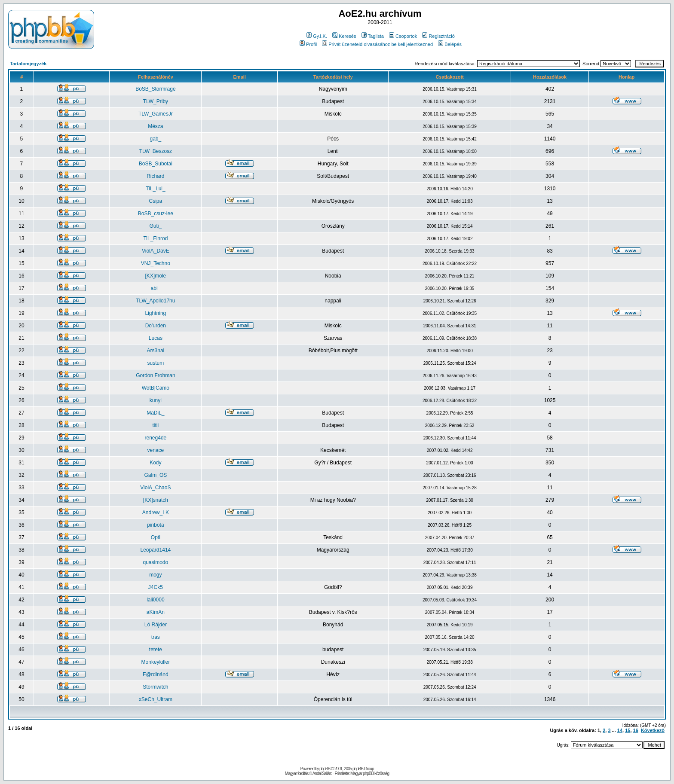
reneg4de (156, 438)
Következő (653, 730)
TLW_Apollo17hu (155, 301)
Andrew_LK (156, 512)
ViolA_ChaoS (155, 488)
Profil (308, 44)
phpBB (325, 769)
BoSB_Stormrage (155, 89)
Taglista (373, 36)
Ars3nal (156, 351)
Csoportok (403, 36)
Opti (156, 537)
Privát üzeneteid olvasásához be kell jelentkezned (377, 44)
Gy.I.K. (317, 36)
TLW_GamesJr (156, 114)
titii (156, 425)
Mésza (155, 126)
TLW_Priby (156, 101)
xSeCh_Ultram (156, 699)
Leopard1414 (156, 550)
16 (636, 730)
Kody (155, 463)
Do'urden (156, 326)
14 (620, 730)
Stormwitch (155, 687)
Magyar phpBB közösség (370, 773)
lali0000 (155, 600)
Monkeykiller (156, 662)
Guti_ (156, 226)
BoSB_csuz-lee (156, 214)
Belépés (450, 44)
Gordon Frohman (155, 375)
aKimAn (156, 612)
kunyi (156, 400)
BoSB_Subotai (156, 164)
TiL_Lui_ (156, 189)
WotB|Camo (156, 388)
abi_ (156, 288)
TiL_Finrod (155, 238)
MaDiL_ (155, 413)
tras (156, 637)
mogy (155, 575)
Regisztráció (438, 36)
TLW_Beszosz (156, 151)
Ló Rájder (156, 625)
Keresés (344, 36)
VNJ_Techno (156, 263)
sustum (156, 363)
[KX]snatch (156, 500)
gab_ (156, 139)
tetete (156, 650)
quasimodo (156, 562)
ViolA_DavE (156, 251)
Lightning (156, 313)
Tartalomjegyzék (28, 64)
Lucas (156, 338)
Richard (155, 176)
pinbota (155, 525)
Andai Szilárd (322, 773)
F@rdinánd (156, 674)
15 (628, 730)
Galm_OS (156, 475)
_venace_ (156, 450)
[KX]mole (156, 276)
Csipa (156, 201)
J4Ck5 (156, 587)
